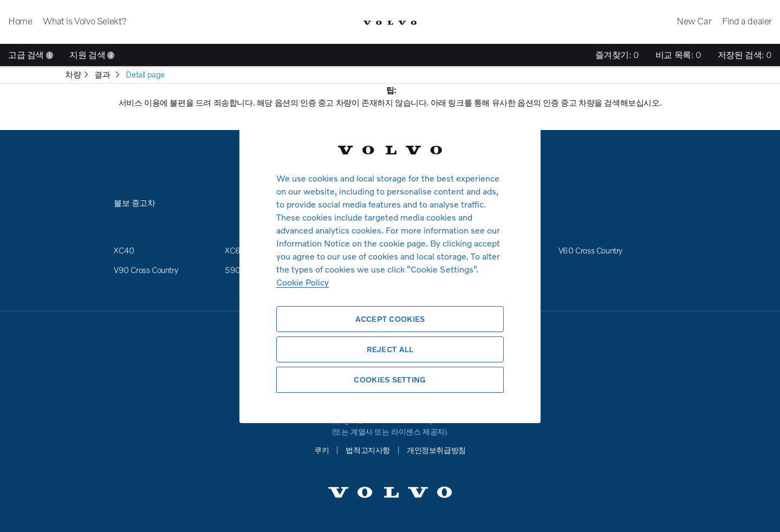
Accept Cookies (390, 319)
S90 (233, 270)
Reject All (390, 349)
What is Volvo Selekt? (85, 21)
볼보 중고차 (135, 203)
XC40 (124, 250)
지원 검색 (92, 55)
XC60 (235, 250)
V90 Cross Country (146, 270)
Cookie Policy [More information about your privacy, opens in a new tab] (303, 282)
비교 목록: (678, 55)
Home (20, 21)
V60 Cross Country (590, 250)
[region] (390, 266)
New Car (694, 21)
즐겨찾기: (617, 55)
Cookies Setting (390, 379)
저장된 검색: (745, 55)
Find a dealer (747, 21)
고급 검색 (31, 55)
